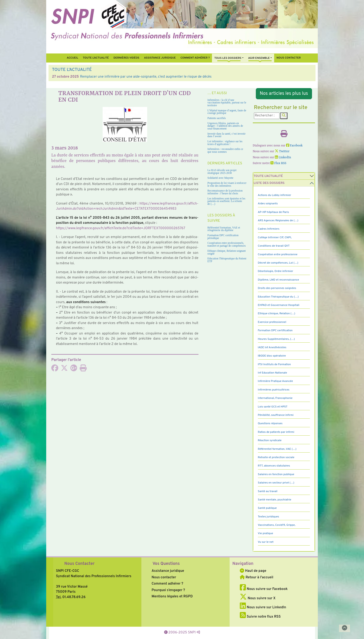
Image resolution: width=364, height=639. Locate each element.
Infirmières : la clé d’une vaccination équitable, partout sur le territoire (227, 103)
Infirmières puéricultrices (274, 390)
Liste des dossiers (269, 183)
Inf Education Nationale (273, 373)
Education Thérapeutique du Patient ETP (227, 260)
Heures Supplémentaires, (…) (276, 339)
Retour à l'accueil (257, 578)
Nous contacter (289, 58)
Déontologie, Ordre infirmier (276, 271)
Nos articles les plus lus (284, 94)
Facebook (294, 146)
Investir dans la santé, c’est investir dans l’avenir (227, 135)
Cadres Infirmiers (269, 229)
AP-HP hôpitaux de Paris (273, 212)
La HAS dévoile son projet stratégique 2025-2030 (222, 172)
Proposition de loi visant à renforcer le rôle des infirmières (227, 184)
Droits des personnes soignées (277, 288)
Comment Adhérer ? (195, 58)
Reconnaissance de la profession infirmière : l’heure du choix (225, 192)
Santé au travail (268, 491)
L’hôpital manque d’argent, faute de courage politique (227, 112)
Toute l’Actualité (96, 58)
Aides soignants (268, 204)
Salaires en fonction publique (276, 474)
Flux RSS (278, 163)
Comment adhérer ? (167, 584)
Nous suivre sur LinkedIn (263, 608)
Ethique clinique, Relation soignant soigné (227, 252)
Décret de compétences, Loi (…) (278, 263)
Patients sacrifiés (217, 118)
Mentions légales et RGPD (172, 597)
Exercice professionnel (272, 322)
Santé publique (267, 508)
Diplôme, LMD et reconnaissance (279, 280)
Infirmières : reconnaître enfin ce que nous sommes (225, 151)
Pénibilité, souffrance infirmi (276, 415)
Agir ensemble (259, 58)
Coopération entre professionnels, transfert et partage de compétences (227, 244)
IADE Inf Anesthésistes (272, 348)
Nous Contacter (79, 564)
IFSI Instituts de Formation (274, 364)
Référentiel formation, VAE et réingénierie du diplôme (224, 229)
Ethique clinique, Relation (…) (277, 314)
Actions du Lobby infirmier (275, 195)
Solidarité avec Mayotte (221, 178)
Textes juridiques (269, 517)
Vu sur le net (266, 542)
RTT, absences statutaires (274, 466)
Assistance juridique (160, 58)
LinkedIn (283, 157)
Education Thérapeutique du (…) (278, 297)
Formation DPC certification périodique (223, 237)
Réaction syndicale (270, 440)
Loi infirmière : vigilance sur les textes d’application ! (225, 143)
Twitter (282, 151)
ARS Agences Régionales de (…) (278, 221)
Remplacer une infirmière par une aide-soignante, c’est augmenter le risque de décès (146, 77)
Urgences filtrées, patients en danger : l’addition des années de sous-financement (225, 126)
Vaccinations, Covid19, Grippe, (277, 525)
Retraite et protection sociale (276, 457)
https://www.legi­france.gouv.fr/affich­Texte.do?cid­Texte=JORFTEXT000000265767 (121, 228)
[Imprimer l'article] (83, 370)
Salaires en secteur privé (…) (276, 483)
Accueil (72, 58)
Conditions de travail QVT (274, 246)
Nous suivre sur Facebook (264, 589)
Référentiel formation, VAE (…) (277, 449)
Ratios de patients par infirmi (276, 432)
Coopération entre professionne (278, 255)
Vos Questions (166, 564)
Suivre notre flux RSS (260, 617)
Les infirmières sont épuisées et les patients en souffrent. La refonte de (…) (226, 201)
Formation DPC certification (275, 331)
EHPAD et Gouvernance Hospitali (279, 305)
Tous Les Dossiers (228, 58)
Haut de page (253, 571)
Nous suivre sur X (258, 598)
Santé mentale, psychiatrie (275, 500)
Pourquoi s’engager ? (168, 590)
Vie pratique (266, 533)
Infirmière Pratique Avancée (275, 381)
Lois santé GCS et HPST (273, 407)
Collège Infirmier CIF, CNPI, (275, 238)
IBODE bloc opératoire (272, 356)
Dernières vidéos (126, 58)
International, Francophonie (275, 398)
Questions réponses (270, 424)
